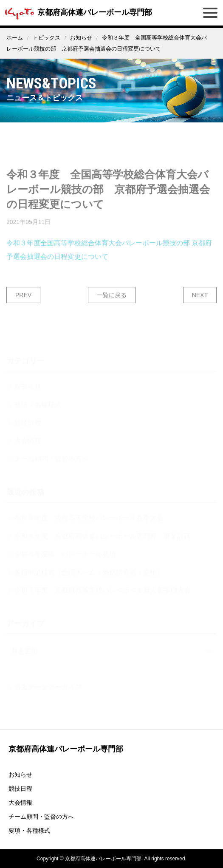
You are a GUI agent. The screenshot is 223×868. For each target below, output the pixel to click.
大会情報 (20, 803)
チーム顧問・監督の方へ (41, 817)
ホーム (15, 38)
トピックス (47, 38)
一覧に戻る (112, 303)
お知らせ (81, 38)
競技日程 (20, 789)
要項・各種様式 (29, 831)
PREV (23, 303)
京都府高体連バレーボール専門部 (77, 12)
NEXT (200, 303)
